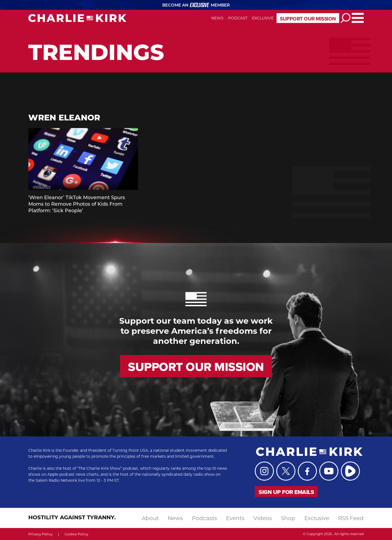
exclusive (317, 518)
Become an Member (196, 5)
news (175, 518)
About (150, 518)
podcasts (204, 518)
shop (288, 518)
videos (263, 518)
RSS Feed (351, 518)
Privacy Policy (40, 534)
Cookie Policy (76, 534)
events (235, 518)
